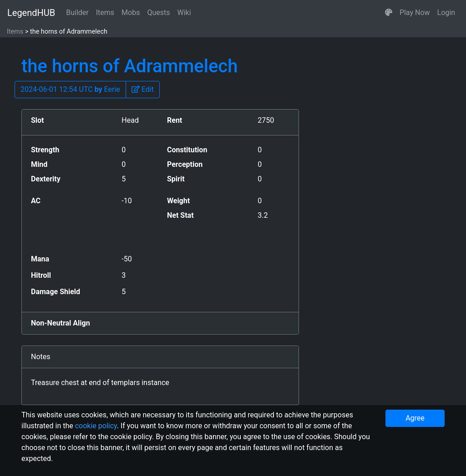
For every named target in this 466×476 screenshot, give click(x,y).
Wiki (184, 13)
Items (105, 13)
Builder (77, 13)
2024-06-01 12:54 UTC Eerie (70, 89)
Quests (158, 13)
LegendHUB (31, 13)
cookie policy (96, 426)
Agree (415, 418)
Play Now (415, 13)
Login (446, 13)
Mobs (131, 13)
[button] (389, 13)
